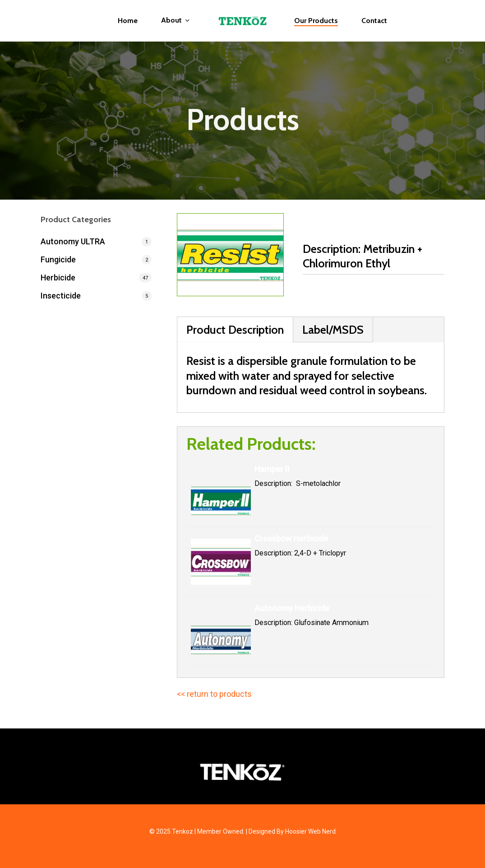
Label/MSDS (333, 329)
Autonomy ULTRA (73, 241)
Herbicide (58, 278)
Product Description (235, 329)
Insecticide (61, 296)
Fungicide (58, 259)
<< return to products (214, 694)
